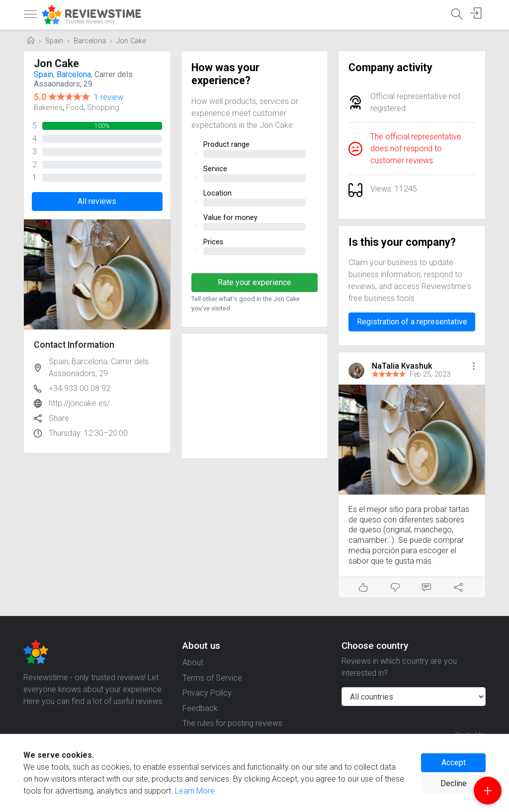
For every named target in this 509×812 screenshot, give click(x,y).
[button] (474, 367)
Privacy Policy (207, 693)
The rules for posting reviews (232, 723)
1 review (109, 97)
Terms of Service (212, 678)
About (193, 662)
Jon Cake (131, 41)
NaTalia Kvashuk (402, 366)
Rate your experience (254, 282)
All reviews (97, 201)
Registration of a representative (412, 322)
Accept (454, 762)
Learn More (195, 791)
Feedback (200, 708)
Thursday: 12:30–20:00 (88, 433)
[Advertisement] (255, 396)
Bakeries (48, 107)
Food (75, 107)
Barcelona (90, 41)
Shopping (103, 107)
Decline (454, 783)
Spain (54, 41)
